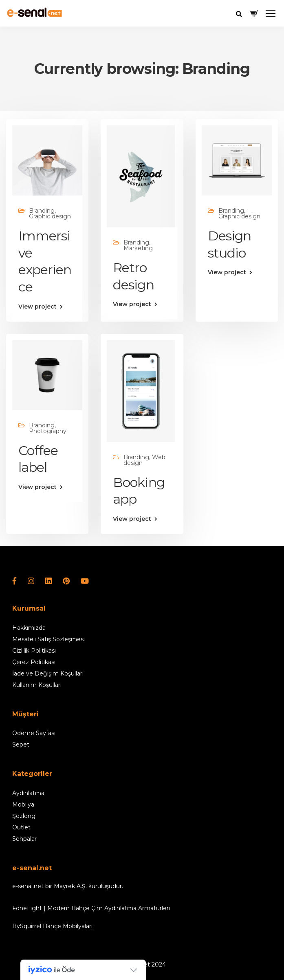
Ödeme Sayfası (34, 733)
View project (37, 307)
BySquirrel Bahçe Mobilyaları (52, 926)
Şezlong (24, 816)
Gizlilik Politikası (34, 651)
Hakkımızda (29, 628)
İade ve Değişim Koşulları (48, 673)
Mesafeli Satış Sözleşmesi (48, 639)
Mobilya (23, 804)
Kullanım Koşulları (37, 685)
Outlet (21, 827)
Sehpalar (24, 839)
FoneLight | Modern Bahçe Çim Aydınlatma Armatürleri (91, 908)
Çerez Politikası (34, 662)
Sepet (21, 744)
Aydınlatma (28, 793)
